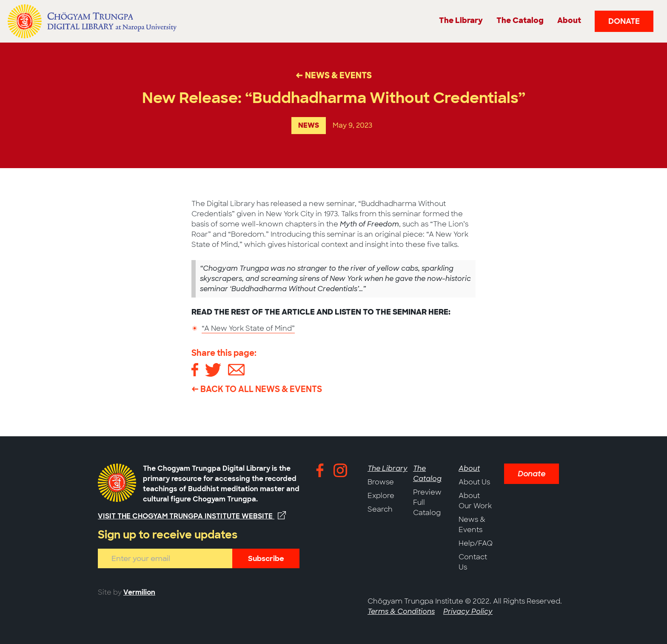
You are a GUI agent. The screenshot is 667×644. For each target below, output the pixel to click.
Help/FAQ (476, 543)
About (469, 468)
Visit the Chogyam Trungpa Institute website (192, 516)
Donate (624, 21)
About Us (474, 482)
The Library (388, 468)
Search (380, 509)
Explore (381, 496)
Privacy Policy (468, 611)
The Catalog (427, 474)
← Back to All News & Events (257, 389)
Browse (381, 482)
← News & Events (334, 76)
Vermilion (139, 592)
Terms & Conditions (401, 611)
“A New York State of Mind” (248, 328)
